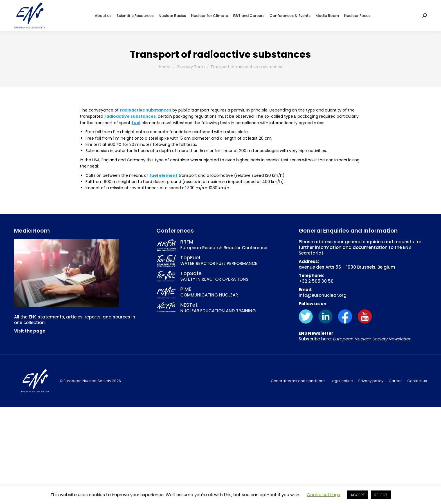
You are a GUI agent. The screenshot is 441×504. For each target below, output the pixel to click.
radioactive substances (146, 110)
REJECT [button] (381, 495)
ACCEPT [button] (358, 495)
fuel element (163, 175)
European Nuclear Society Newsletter (372, 339)
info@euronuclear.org (323, 295)
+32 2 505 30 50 (316, 281)
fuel (136, 123)
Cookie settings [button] (323, 495)
